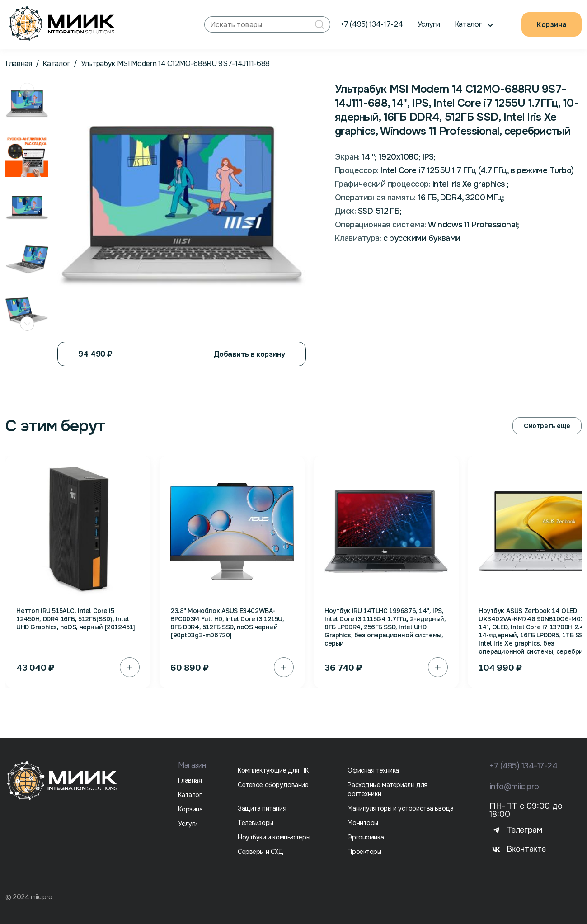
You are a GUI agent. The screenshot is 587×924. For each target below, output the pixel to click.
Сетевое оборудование (273, 785)
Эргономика (366, 837)
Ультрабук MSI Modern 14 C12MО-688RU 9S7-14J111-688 (175, 64)
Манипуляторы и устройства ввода (400, 808)
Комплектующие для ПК (273, 770)
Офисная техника (373, 770)
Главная (19, 64)
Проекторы (364, 852)
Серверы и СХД (261, 852)
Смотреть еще (547, 426)
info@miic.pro (514, 787)
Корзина (552, 24)
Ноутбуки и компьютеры (274, 837)
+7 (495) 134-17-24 (371, 24)
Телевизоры (256, 823)
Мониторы (363, 823)
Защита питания (262, 808)
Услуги (429, 24)
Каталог (56, 64)
